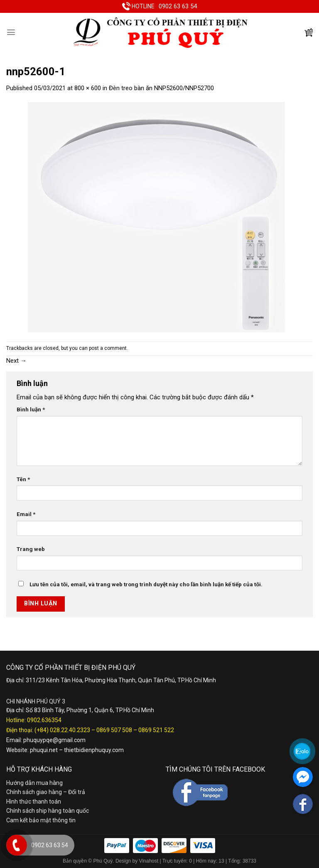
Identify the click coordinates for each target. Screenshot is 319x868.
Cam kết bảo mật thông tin (41, 820)
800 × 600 (88, 88)
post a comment (108, 348)
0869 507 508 (114, 730)
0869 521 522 (156, 730)
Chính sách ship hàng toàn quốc (48, 811)
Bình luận (31, 409)
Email (26, 514)
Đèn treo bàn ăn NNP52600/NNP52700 (161, 88)
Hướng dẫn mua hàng (34, 783)
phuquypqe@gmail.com (54, 740)
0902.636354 (44, 720)
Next (16, 361)
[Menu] (11, 32)
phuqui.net (44, 750)
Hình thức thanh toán (34, 802)
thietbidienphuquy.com (94, 750)
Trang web (31, 549)
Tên (23, 479)
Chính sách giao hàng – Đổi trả (46, 792)
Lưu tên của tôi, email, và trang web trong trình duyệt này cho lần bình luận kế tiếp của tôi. (146, 584)
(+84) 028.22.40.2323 (62, 730)
